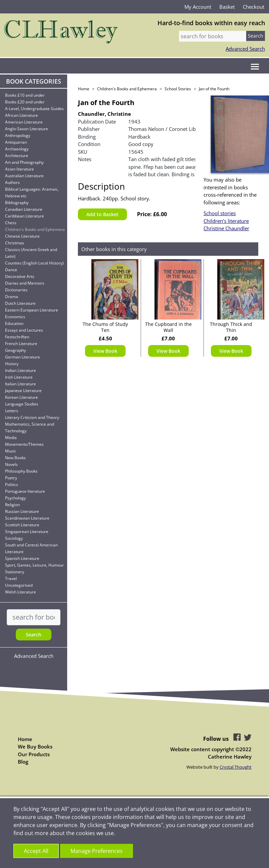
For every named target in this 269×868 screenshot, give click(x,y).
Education (14, 323)
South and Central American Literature (31, 548)
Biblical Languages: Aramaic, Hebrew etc (32, 192)
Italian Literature (20, 384)
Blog (23, 762)
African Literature (21, 115)
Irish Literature (19, 377)
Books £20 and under (25, 102)
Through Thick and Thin (231, 327)
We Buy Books (35, 746)
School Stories (178, 89)
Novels (11, 464)
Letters (12, 411)
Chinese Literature (22, 236)
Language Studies (22, 404)
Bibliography (17, 203)
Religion (12, 505)
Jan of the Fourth (214, 89)
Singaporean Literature (27, 532)
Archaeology (17, 149)
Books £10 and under (25, 95)
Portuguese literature (25, 491)
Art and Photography (24, 162)
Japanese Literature (23, 391)
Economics (15, 317)
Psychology (15, 498)
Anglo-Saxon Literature (27, 129)
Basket (227, 7)
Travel (11, 578)
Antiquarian (16, 142)
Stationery (15, 572)
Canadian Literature (24, 209)
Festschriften (17, 337)
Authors (12, 182)
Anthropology (18, 135)
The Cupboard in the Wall (168, 327)
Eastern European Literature (32, 310)
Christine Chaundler (226, 228)
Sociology (14, 538)
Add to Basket (102, 214)
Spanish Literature (22, 558)
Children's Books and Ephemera (35, 229)
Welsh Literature (20, 592)
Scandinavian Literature (27, 518)
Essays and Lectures (24, 330)
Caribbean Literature (25, 216)
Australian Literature (24, 176)
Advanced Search (245, 49)
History (12, 364)
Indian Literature (20, 370)
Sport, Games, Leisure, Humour (34, 565)
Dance (11, 270)
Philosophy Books (21, 471)
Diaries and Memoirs (25, 283)
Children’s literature (226, 221)
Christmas (15, 243)
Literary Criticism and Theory (32, 417)
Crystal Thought (236, 767)
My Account (198, 7)
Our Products (34, 754)
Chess (11, 223)
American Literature (24, 122)
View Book (105, 351)
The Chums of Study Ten (105, 327)
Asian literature (19, 169)
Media (11, 438)
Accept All (36, 851)
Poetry (11, 478)
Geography (15, 350)
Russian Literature (22, 511)
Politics (12, 485)
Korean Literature (21, 397)
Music (11, 451)
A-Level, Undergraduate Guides (34, 109)
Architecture (17, 156)
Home (84, 89)
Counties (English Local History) (34, 263)
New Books (15, 458)
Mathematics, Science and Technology (30, 427)
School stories (220, 213)
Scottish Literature (22, 525)
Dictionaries (16, 290)
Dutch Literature (20, 303)
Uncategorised (19, 585)
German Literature (23, 357)
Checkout (254, 7)
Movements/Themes (24, 444)
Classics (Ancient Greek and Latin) (31, 253)
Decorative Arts (20, 276)
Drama (12, 297)
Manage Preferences (97, 851)
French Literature (21, 344)
